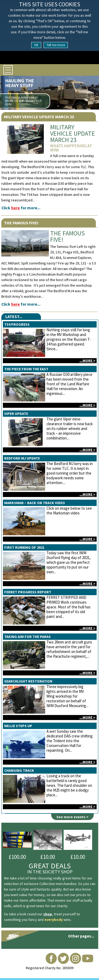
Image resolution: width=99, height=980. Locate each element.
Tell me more (56, 45)
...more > (87, 361)
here (15, 208)
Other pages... (81, 936)
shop (48, 914)
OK (36, 45)
